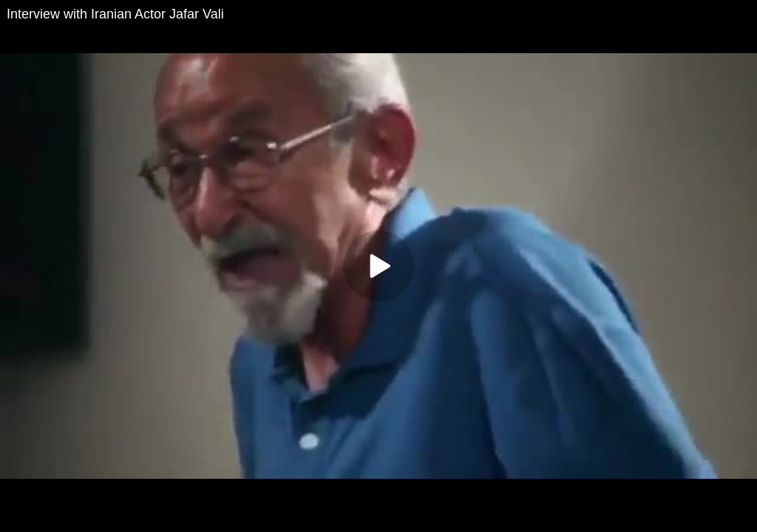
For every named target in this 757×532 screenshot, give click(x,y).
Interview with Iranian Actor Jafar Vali (115, 14)
